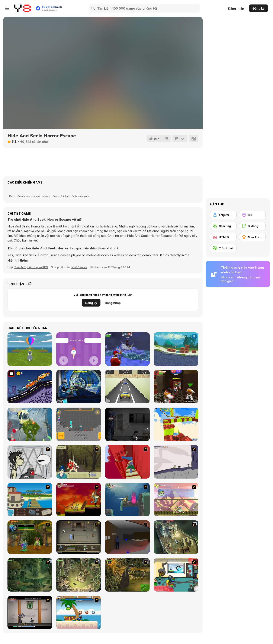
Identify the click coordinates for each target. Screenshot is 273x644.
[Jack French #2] (127, 537)
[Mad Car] (127, 387)
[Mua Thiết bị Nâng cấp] (252, 237)
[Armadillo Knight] (79, 500)
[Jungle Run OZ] (30, 424)
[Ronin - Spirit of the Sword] (79, 462)
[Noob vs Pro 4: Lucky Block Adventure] (79, 424)
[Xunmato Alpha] (30, 613)
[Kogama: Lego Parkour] (176, 424)
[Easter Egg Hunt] (30, 349)
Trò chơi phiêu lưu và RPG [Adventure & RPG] (31, 267)
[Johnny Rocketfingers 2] (30, 462)
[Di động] (252, 226)
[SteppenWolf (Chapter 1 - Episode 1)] (176, 537)
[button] (18, 260)
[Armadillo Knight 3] (176, 500)
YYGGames (79, 267)
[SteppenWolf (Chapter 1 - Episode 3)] (79, 575)
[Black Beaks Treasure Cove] (79, 613)
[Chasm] (127, 462)
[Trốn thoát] (223, 248)
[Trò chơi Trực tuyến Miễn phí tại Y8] (22, 8)
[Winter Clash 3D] (127, 349)
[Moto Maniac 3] (176, 349)
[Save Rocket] (79, 349)
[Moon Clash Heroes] (79, 387)
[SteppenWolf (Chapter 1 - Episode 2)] (30, 575)
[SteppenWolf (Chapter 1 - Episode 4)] (127, 575)
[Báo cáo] (180, 139)
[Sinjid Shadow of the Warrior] (79, 537)
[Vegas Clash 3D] (176, 387)
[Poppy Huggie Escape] (127, 424)
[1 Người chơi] (223, 215)
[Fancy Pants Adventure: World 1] (176, 462)
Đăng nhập (236, 8)
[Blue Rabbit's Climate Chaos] (30, 500)
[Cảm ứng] (223, 226)
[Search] (93, 8)
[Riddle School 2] (176, 575)
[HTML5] (223, 237)
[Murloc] (30, 537)
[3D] (252, 215)
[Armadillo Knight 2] (127, 500)
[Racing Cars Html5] (30, 387)
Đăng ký (258, 8)
